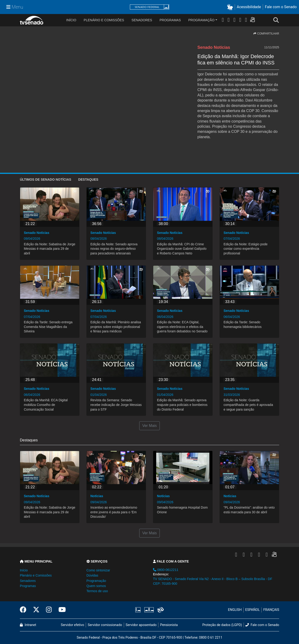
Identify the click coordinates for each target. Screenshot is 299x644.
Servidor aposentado (141, 625)
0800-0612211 (166, 570)
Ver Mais (149, 426)
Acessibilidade (249, 7)
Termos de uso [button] (97, 591)
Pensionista (169, 625)
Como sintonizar (98, 570)
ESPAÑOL (253, 610)
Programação (201, 20)
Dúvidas (92, 575)
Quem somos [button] (96, 586)
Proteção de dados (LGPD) (222, 625)
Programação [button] (96, 581)
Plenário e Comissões (104, 20)
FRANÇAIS (271, 610)
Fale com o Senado (281, 7)
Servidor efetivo (72, 625)
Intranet (28, 625)
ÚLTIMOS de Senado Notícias (46, 179)
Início (24, 570)
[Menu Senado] (15, 7)
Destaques (88, 179)
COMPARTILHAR (266, 34)
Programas (170, 20)
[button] (231, 7)
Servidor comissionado (105, 625)
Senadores (142, 20)
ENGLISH (235, 610)
